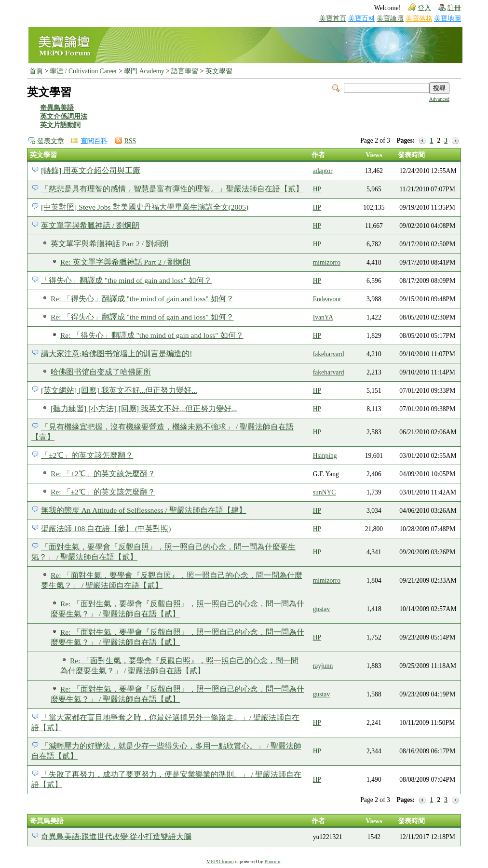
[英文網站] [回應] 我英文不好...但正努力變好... (119, 390)
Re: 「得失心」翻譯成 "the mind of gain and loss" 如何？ (142, 299)
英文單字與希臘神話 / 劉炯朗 (90, 225)
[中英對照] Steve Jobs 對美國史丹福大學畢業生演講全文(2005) (145, 207)
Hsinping (325, 456)
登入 (424, 8)
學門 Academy (144, 71)
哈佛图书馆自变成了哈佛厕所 (101, 372)
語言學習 (185, 71)
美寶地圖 (447, 19)
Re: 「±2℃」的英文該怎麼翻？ (103, 474)
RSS (130, 141)
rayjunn (323, 666)
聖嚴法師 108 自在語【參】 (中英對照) (106, 528)
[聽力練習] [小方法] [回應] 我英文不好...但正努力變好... (144, 408)
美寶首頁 (333, 19)
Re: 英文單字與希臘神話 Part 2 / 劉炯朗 (126, 262)
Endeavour (327, 299)
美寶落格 (419, 19)
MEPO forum (220, 861)
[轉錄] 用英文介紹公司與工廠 (91, 170)
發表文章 (51, 141)
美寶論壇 (390, 19)
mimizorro (327, 262)
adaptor (323, 171)
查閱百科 (94, 141)
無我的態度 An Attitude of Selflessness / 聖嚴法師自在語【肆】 (144, 510)
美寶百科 (362, 19)
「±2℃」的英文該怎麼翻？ (87, 455)
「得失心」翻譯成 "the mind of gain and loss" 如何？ (126, 280)
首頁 (36, 71)
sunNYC (325, 492)
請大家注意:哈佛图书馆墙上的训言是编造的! (117, 354)
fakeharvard (329, 354)
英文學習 (219, 71)
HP (317, 189)
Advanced (439, 99)
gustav (322, 609)
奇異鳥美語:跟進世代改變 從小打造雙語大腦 (116, 836)
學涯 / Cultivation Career (83, 71)
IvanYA (323, 317)
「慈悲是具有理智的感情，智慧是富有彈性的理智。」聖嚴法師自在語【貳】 (172, 189)
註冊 (454, 8)
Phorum (272, 861)
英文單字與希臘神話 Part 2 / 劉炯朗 (110, 244)
